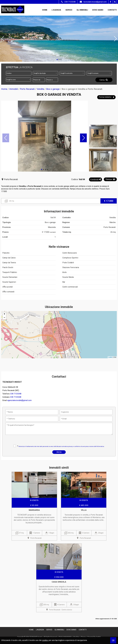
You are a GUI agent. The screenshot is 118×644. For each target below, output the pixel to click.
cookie (45, 640)
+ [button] (4, 314)
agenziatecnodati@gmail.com (19, 400)
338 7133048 (68, 2)
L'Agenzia (56, 10)
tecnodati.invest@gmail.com (93, 2)
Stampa (111, 179)
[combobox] (45, 73)
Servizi (69, 10)
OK (113, 640)
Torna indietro (106, 97)
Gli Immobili (82, 10)
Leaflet (110, 357)
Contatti (112, 10)
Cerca (104, 80)
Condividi (96, 180)
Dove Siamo (98, 10)
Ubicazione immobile (59, 307)
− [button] (4, 318)
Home (45, 10)
